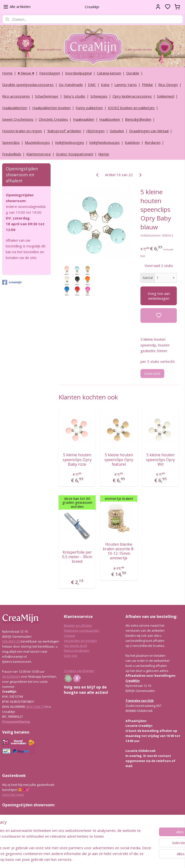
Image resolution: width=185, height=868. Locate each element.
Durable (133, 73)
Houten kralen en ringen (22, 131)
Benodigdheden (138, 119)
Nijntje (104, 154)
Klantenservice (39, 154)
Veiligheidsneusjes (104, 142)
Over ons (71, 656)
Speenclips (11, 142)
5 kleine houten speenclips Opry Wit (161, 460)
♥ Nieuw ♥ (26, 73)
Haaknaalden (84, 119)
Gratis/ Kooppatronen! (75, 154)
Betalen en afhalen (78, 625)
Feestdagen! (50, 73)
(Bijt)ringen (95, 131)
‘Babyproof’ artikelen (64, 131)
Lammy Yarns (126, 85)
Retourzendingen (77, 650)
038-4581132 (11, 641)
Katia (105, 85)
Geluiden (117, 131)
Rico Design (168, 85)
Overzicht (153, 373)
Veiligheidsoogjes (69, 142)
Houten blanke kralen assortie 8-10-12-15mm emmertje (119, 551)
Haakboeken (110, 119)
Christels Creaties (53, 119)
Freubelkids (12, 154)
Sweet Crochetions (18, 119)
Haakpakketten (15, 108)
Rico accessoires (16, 96)
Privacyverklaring (16, 722)
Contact (69, 636)
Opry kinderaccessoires (132, 96)
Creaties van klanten (79, 671)
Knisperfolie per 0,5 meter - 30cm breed (77, 557)
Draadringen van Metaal (149, 131)
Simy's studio (74, 96)
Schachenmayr (47, 96)
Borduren (153, 142)
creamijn (12, 282)
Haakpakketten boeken (51, 108)
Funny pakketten (89, 108)
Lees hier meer (13, 795)
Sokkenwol (165, 96)
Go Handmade (71, 85)
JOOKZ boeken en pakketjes (131, 108)
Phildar (148, 85)
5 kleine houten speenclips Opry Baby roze (77, 460)
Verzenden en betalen (80, 641)
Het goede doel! (75, 646)
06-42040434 (11, 676)
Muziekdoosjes (37, 142)
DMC (92, 85)
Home (7, 73)
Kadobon (132, 142)
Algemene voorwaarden (82, 630)
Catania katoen (109, 73)
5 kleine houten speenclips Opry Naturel (119, 460)
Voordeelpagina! (78, 73)
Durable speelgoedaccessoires (28, 85)
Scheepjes (99, 96)
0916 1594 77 (35, 707)
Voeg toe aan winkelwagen (159, 296)
